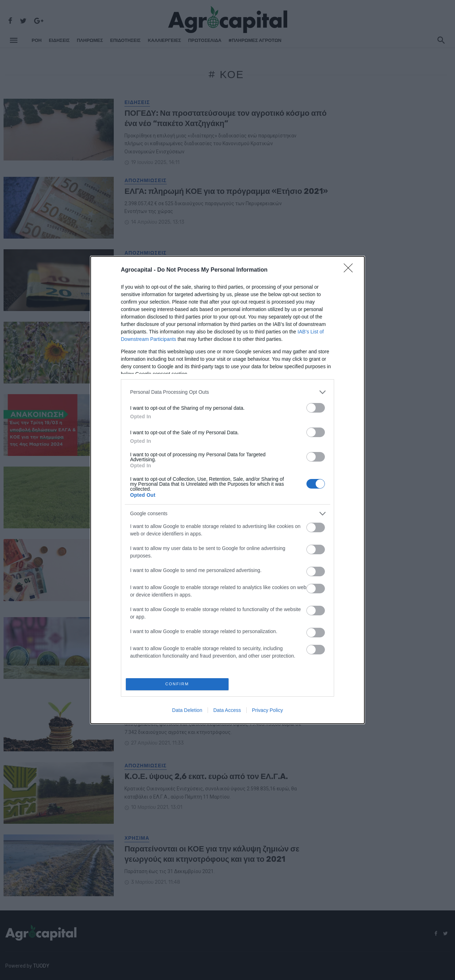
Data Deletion (187, 712)
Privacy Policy (267, 712)
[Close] (350, 269)
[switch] (316, 406)
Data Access (227, 712)
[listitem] (227, 391)
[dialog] (227, 490)
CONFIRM (179, 684)
